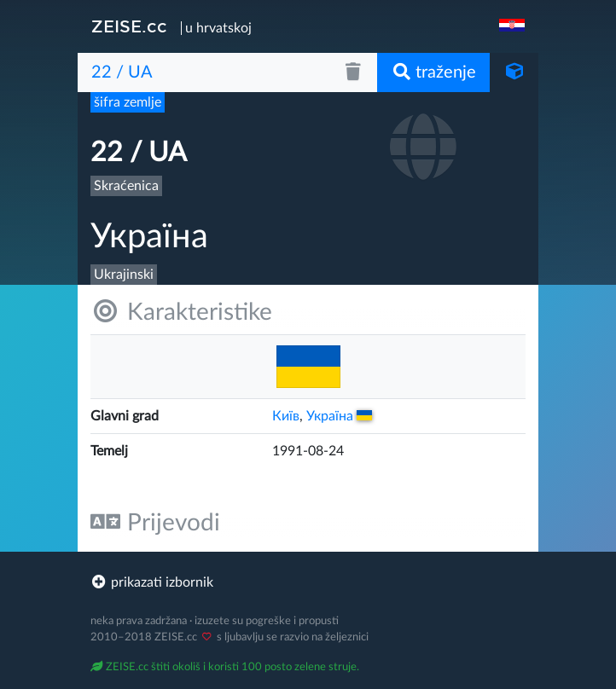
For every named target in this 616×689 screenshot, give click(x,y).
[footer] (308, 582)
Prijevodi (155, 522)
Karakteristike (181, 312)
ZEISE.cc (129, 26)
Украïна (339, 416)
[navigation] (514, 26)
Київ (286, 416)
